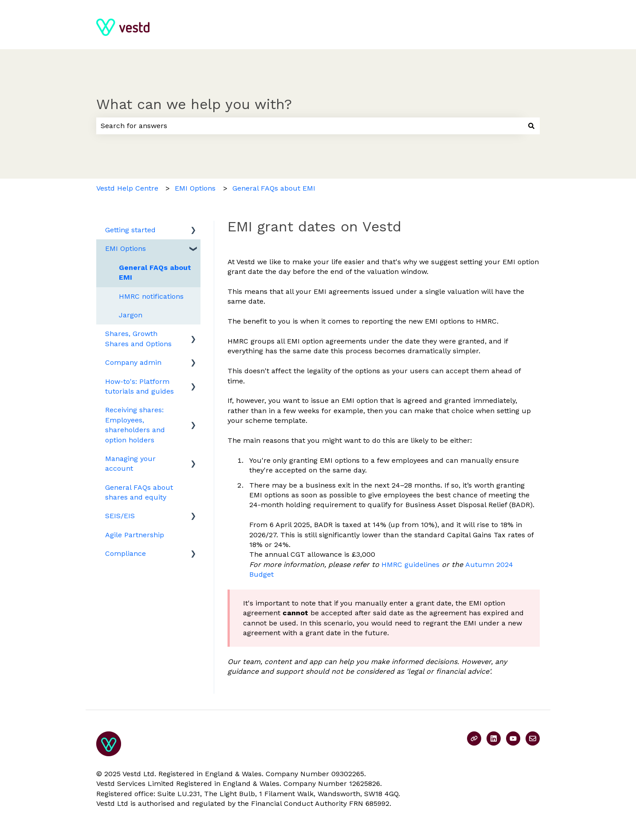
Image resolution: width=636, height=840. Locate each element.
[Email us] (533, 738)
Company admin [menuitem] (133, 362)
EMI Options (195, 188)
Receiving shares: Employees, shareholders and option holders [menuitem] (135, 425)
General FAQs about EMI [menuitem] (155, 272)
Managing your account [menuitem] (130, 463)
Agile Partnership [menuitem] (135, 535)
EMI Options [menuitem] (126, 248)
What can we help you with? (194, 104)
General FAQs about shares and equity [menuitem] (139, 492)
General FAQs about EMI (274, 188)
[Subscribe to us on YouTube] (513, 738)
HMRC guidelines (410, 565)
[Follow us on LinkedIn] (494, 738)
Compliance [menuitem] (126, 553)
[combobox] (310, 126)
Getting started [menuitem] (130, 230)
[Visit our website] (474, 738)
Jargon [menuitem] (131, 315)
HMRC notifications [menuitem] (151, 296)
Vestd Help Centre (127, 188)
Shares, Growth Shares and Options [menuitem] (138, 338)
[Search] (531, 126)
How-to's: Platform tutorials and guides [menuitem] (139, 386)
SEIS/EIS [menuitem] (120, 516)
